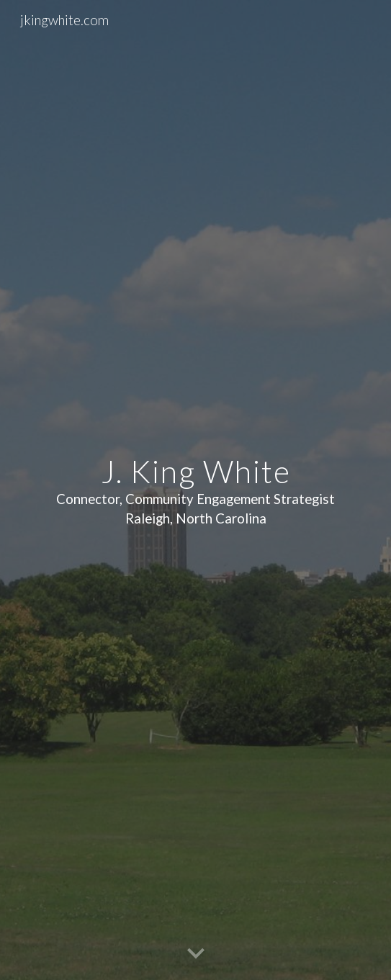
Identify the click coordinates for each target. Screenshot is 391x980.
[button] (196, 954)
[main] (195, 490)
